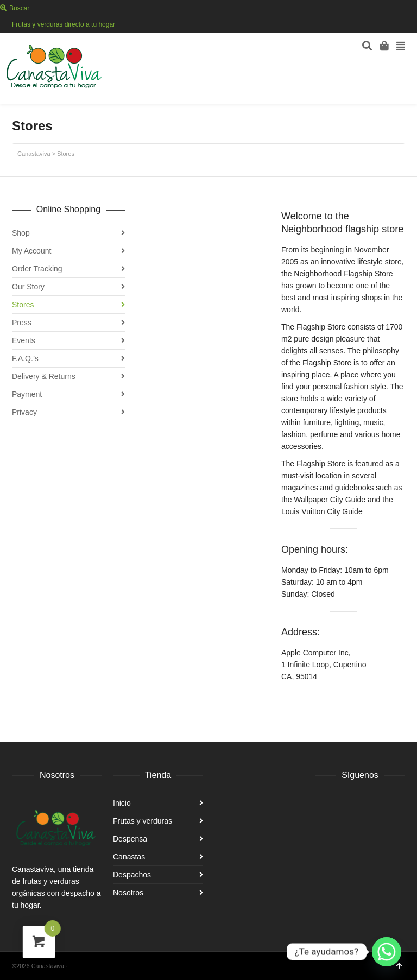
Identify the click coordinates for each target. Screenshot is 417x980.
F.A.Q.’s (25, 358)
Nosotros (128, 893)
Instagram (404, 24)
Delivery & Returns (44, 376)
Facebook (388, 24)
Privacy (24, 412)
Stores (23, 305)
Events (24, 340)
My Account (31, 251)
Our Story (28, 287)
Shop (21, 233)
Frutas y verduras (143, 821)
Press (22, 323)
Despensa (130, 839)
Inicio (122, 803)
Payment (27, 394)
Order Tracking (37, 269)
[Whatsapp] (387, 952)
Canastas (129, 857)
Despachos (132, 875)
